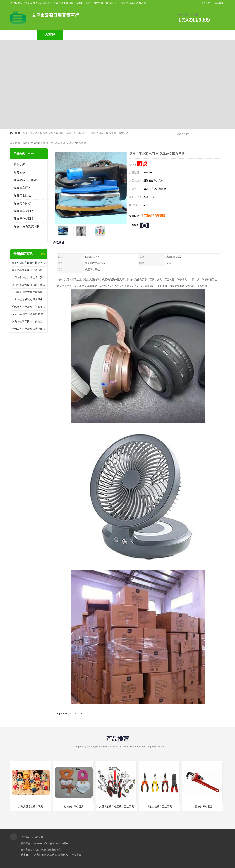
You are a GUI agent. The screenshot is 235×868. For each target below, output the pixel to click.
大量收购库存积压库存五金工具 (117, 807)
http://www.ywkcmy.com (69, 713)
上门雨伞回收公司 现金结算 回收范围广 (29, 277)
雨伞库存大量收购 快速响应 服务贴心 (29, 270)
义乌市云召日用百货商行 (34, 850)
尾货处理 (20, 165)
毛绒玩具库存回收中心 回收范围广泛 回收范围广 (29, 307)
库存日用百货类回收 (27, 226)
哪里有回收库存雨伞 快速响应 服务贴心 (29, 263)
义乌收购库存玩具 (74, 807)
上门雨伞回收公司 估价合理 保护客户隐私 (29, 292)
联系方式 (184, 35)
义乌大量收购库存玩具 (31, 807)
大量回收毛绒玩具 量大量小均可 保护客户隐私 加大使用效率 (29, 299)
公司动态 (131, 35)
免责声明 (52, 855)
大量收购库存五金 (203, 807)
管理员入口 (64, 855)
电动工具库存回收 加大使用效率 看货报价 (29, 329)
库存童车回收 (22, 188)
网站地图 (76, 855)
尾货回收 (20, 172)
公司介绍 (104, 35)
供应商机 (50, 35)
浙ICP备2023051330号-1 (56, 843)
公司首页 (23, 35)
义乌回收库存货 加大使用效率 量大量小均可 (29, 321)
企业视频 (77, 35)
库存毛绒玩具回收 (25, 180)
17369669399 (154, 215)
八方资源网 (40, 855)
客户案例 (158, 35)
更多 (43, 254)
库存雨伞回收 (22, 203)
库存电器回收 (22, 195)
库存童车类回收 (24, 211)
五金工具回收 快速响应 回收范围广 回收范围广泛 (29, 314)
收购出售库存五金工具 (160, 807)
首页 (25, 143)
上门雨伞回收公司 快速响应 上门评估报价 (29, 285)
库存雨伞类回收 (24, 219)
